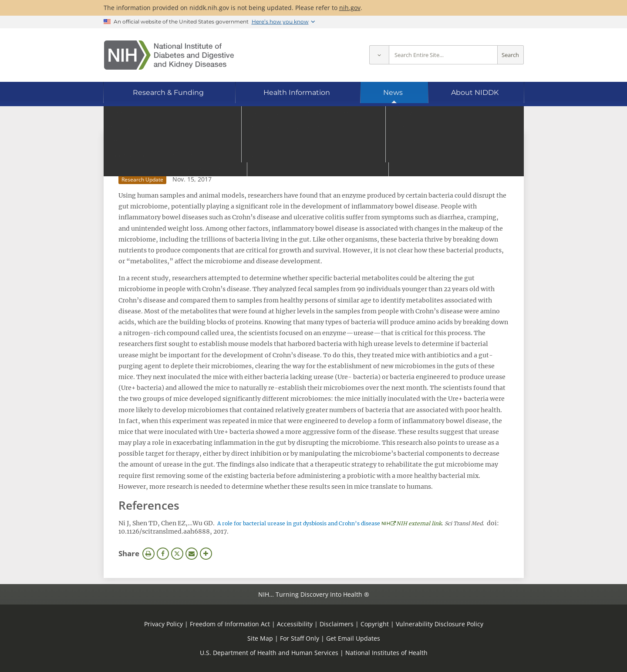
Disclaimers (337, 624)
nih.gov (350, 8)
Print (148, 554)
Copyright (375, 624)
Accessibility (295, 624)
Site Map (260, 638)
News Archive (147, 142)
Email (192, 554)
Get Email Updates (353, 638)
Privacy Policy (163, 624)
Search (510, 55)
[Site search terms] (443, 55)
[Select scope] (379, 55)
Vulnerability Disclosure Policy (440, 624)
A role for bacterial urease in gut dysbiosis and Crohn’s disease (299, 523)
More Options (206, 554)
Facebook (163, 554)
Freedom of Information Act (230, 624)
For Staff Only (300, 638)
